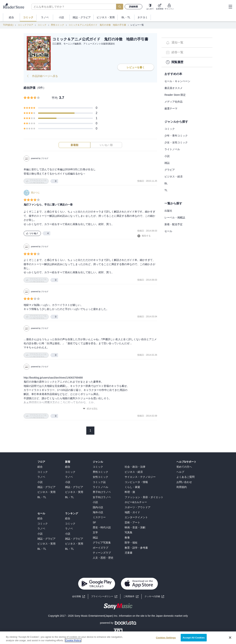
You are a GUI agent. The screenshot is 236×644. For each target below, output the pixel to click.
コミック (42, 25)
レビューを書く (136, 67)
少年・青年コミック (176, 136)
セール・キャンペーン (177, 81)
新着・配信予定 (173, 224)
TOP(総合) (8, 25)
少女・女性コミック (176, 142)
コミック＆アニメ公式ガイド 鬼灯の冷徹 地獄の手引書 (97, 25)
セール (168, 231)
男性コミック (58, 25)
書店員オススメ (173, 88)
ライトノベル (172, 149)
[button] (154, 596)
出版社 (168, 211)
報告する (144, 236)
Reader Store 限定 (175, 95)
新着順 (74, 145)
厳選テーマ (171, 108)
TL (166, 190)
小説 (167, 156)
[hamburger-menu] (230, 7)
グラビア (170, 170)
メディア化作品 (173, 102)
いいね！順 (106, 145)
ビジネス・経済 (173, 177)
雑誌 (167, 163)
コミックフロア (25, 25)
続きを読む (90, 409)
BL (166, 183)
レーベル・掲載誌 (175, 217)
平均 (55, 98)
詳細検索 (133, 7)
